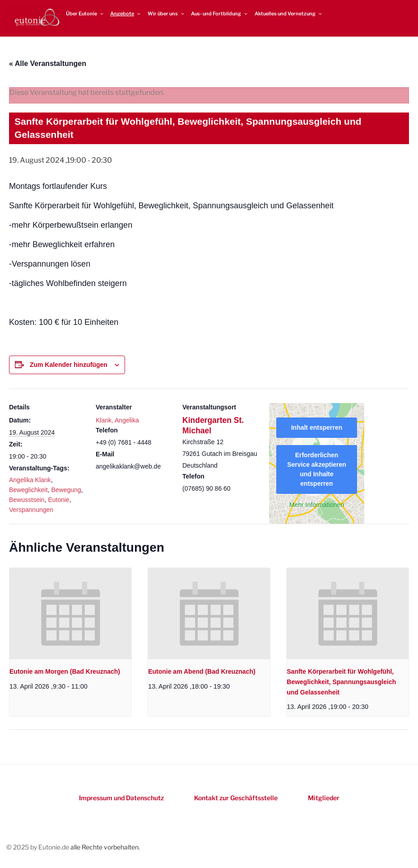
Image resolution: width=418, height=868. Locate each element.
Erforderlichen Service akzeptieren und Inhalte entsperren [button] (317, 469)
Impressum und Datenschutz (121, 798)
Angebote (126, 14)
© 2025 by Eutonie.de (38, 847)
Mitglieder (324, 798)
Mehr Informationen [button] (317, 505)
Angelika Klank (30, 480)
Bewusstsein (27, 500)
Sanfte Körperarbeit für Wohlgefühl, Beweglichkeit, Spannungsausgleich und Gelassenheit (341, 682)
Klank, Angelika (117, 420)
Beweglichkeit (28, 490)
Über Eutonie (85, 14)
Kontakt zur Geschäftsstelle (236, 798)
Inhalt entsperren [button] (317, 427)
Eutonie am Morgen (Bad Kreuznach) (65, 671)
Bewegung (66, 490)
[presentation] (70, 614)
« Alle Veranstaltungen (48, 63)
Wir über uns (166, 14)
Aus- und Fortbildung (220, 14)
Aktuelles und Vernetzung (289, 14)
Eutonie (58, 500)
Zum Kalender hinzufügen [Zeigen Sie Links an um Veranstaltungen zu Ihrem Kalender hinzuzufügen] (69, 365)
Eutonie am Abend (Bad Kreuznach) (202, 671)
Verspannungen (31, 510)
